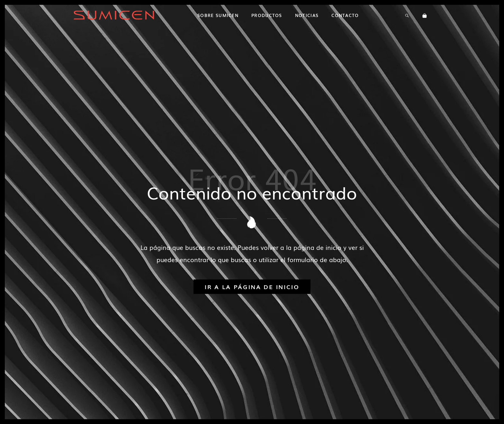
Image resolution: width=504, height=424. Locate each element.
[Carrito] (425, 15)
